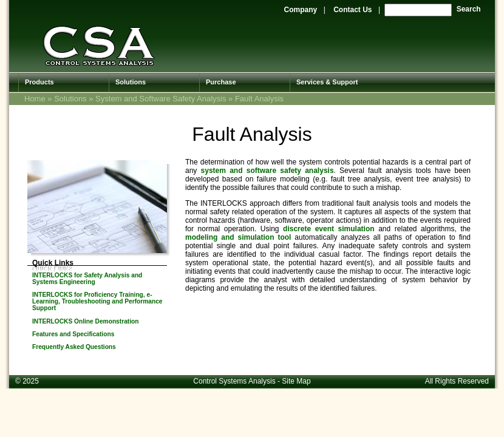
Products (39, 82)
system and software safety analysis (267, 171)
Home (35, 99)
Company (301, 10)
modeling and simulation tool (238, 237)
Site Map (296, 381)
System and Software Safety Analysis (161, 99)
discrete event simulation (329, 229)
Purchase (221, 82)
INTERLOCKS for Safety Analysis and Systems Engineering (87, 279)
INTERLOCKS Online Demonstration (85, 321)
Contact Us (352, 10)
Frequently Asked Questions (74, 347)
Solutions (131, 82)
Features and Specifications (73, 334)
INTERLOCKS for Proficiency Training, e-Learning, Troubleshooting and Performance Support (97, 301)
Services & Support (327, 82)
